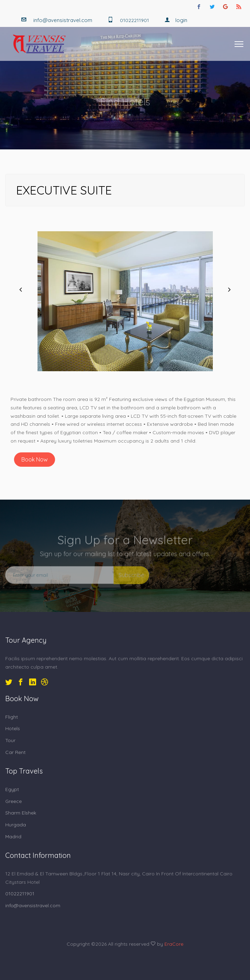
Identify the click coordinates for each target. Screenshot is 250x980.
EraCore (174, 944)
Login (176, 20)
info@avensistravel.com (63, 20)
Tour (10, 740)
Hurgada (16, 825)
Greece (13, 801)
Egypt (12, 789)
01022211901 (20, 894)
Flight (12, 717)
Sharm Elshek (21, 813)
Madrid (13, 837)
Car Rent (15, 752)
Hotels (13, 728)
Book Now (35, 459)
